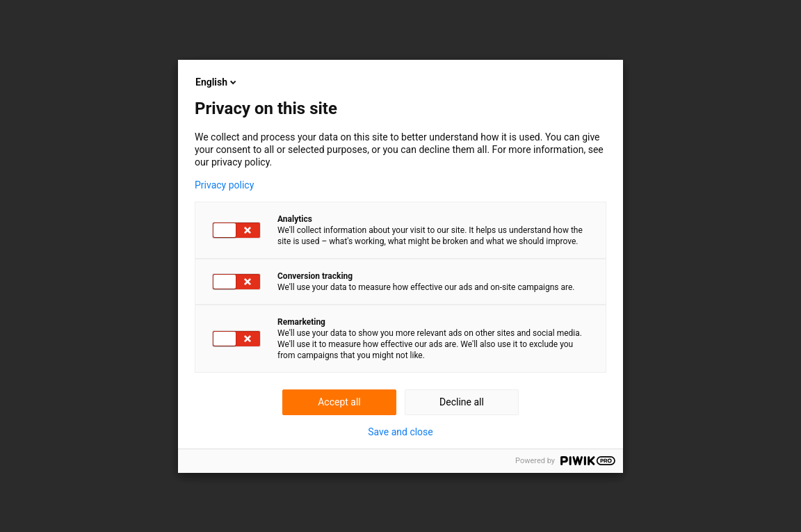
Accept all (339, 402)
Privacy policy (224, 185)
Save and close (400, 432)
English (217, 82)
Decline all (462, 402)
